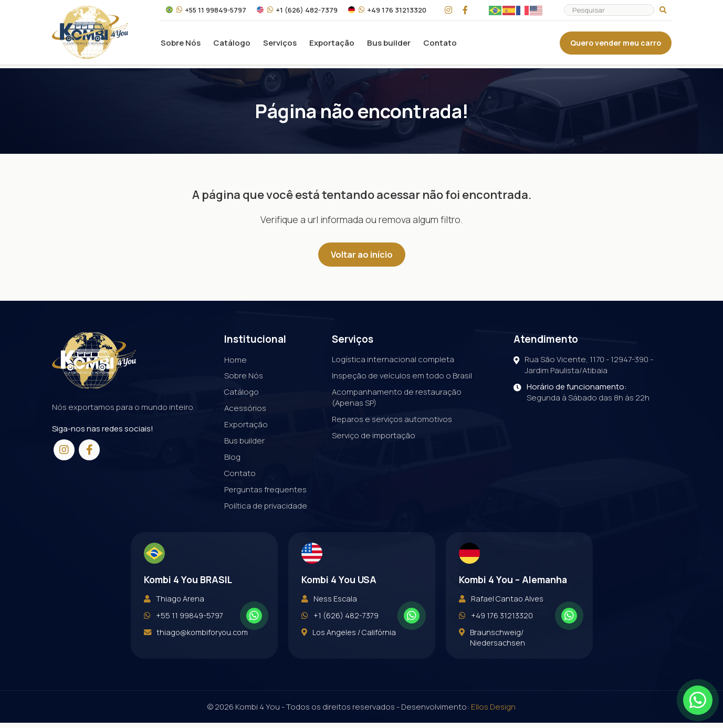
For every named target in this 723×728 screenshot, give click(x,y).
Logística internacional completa (393, 359)
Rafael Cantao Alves (501, 616)
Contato (440, 45)
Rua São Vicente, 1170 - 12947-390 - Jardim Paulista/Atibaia (583, 365)
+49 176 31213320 (387, 12)
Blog (232, 457)
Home (235, 359)
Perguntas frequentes (265, 489)
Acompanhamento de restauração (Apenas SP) (397, 397)
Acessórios (245, 408)
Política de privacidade (266, 506)
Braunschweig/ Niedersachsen (492, 660)
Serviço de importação (374, 435)
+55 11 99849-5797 (206, 12)
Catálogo (232, 45)
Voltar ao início (362, 255)
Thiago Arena (174, 616)
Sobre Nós (181, 45)
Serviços (280, 45)
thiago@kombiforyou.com (196, 655)
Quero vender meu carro (616, 45)
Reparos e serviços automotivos (392, 419)
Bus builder (389, 45)
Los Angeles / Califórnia (349, 655)
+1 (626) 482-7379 (297, 12)
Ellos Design (493, 712)
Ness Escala (329, 616)
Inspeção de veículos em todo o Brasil (402, 376)
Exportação (332, 45)
